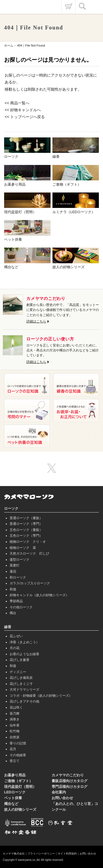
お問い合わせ (62, 798)
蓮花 (13, 571)
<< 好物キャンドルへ (23, 110)
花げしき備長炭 (21, 678)
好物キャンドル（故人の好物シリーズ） (39, 595)
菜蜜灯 (15, 565)
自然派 (15, 737)
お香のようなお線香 (24, 654)
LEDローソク (15, 792)
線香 (8, 627)
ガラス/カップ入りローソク (30, 583)
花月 (13, 749)
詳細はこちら (36, 321)
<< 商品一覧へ (17, 103)
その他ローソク (21, 607)
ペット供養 (13, 798)
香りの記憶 (18, 743)
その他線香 (18, 755)
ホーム (9, 45)
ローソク (11, 508)
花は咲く (16, 707)
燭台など (11, 804)
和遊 (13, 589)
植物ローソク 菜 (23, 548)
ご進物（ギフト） (18, 781)
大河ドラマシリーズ (24, 690)
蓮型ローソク (20, 560)
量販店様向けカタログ (69, 781)
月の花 (15, 648)
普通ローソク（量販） (26, 518)
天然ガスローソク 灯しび (29, 554)
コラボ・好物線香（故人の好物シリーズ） (41, 696)
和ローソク (18, 577)
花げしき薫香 (20, 660)
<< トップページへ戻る (25, 117)
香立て (15, 761)
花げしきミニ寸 (21, 684)
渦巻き (15, 719)
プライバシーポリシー (41, 854)
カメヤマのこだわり (68, 775)
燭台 (13, 613)
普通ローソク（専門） (26, 524)
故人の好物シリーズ (20, 809)
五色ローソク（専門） (26, 536)
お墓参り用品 (15, 775)
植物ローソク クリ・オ (28, 542)
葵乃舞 (15, 714)
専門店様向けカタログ (69, 787)
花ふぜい (16, 636)
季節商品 (16, 601)
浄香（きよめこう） (24, 642)
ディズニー (18, 672)
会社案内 (59, 792)
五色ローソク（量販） (26, 530)
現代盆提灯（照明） (20, 787)
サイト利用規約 (67, 854)
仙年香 (15, 725)
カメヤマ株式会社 (14, 854)
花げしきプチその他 (24, 701)
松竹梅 (15, 731)
